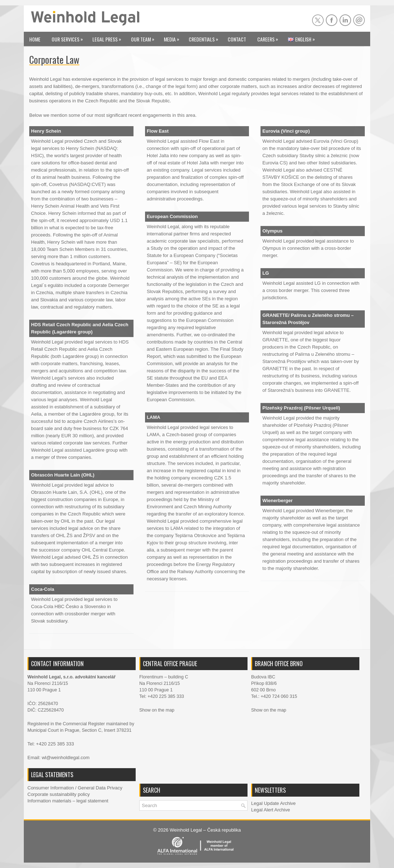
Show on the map (157, 710)
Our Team (145, 37)
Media (173, 37)
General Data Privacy (100, 788)
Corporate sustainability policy (59, 794)
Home (35, 39)
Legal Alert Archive (271, 810)
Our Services (69, 37)
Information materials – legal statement (68, 801)
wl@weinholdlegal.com (66, 758)
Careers (270, 37)
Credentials (205, 37)
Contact (237, 39)
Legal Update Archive (273, 803)
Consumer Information (51, 788)
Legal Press (109, 37)
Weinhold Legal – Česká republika (205, 830)
